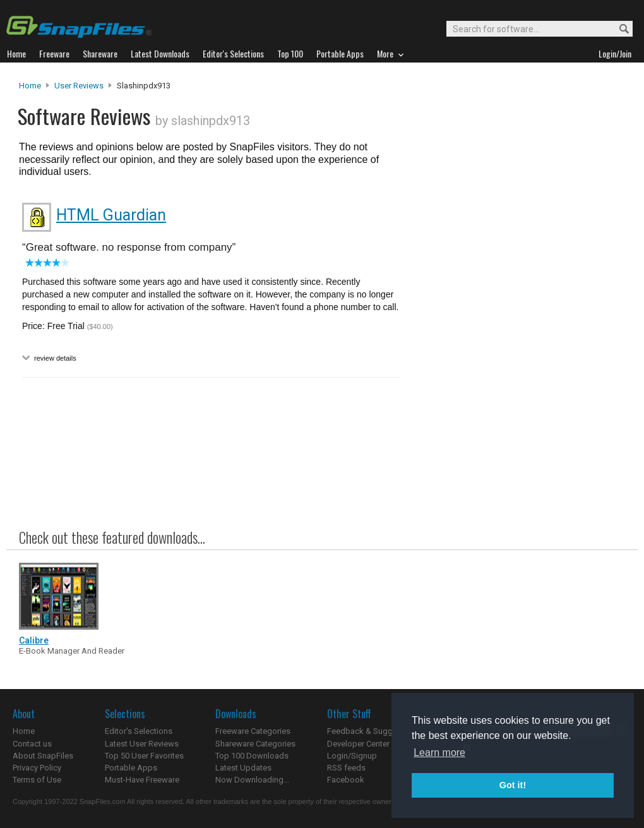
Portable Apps (131, 768)
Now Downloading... (252, 780)
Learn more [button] (439, 753)
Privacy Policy (37, 768)
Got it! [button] (513, 785)
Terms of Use (37, 780)
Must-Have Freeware (142, 780)
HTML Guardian (111, 215)
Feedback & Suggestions (373, 731)
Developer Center (358, 744)
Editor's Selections (139, 731)
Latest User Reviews (142, 744)
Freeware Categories (253, 731)
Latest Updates (243, 768)
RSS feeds (346, 768)
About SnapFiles (43, 756)
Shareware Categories (255, 744)
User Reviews (79, 86)
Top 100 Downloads (252, 756)
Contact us (32, 744)
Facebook (346, 780)
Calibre (34, 640)
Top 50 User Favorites (144, 756)
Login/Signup (352, 756)
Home (30, 86)
